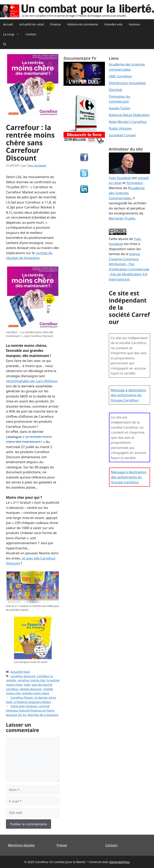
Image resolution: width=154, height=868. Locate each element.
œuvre (123, 239)
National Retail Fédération (129, 115)
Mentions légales (21, 845)
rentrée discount (31, 689)
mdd (27, 685)
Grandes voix (113, 24)
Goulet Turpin (120, 108)
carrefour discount (23, 676)
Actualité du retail (31, 24)
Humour (135, 24)
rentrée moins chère (36, 693)
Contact (31, 34)
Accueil (8, 24)
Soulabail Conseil (122, 135)
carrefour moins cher (31, 680)
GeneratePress (119, 862)
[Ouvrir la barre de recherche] (5, 44)
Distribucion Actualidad (127, 83)
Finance (55, 24)
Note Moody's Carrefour (128, 122)
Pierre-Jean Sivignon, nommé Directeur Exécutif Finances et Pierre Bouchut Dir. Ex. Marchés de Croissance (32, 710)
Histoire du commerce (83, 24)
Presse (62, 845)
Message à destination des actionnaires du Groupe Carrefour (128, 395)
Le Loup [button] (13, 34)
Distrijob (116, 90)
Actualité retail (20, 672)
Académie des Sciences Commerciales (127, 193)
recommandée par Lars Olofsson (32, 381)
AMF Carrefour (120, 76)
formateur (134, 183)
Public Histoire (120, 128)
